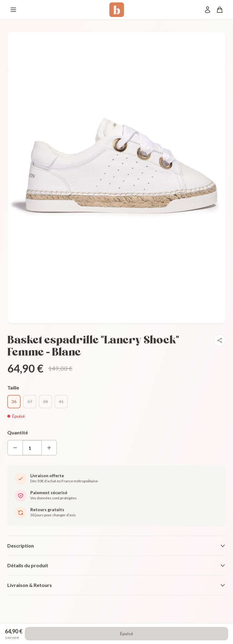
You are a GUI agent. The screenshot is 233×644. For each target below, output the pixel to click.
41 (61, 401)
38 (45, 401)
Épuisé (126, 634)
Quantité (18, 432)
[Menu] (13, 10)
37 (30, 401)
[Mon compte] (208, 10)
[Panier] (220, 10)
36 (14, 401)
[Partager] (220, 340)
